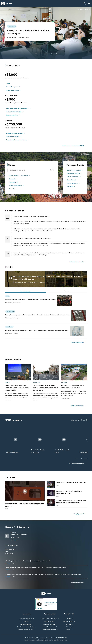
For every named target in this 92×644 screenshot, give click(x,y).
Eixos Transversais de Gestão (26, 627)
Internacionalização (74, 177)
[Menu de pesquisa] (84, 4)
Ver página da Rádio (79, 583)
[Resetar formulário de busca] (53, 170)
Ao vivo (14, 532)
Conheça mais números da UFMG (75, 146)
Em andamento (25, 291)
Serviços (68, 624)
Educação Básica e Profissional (20, 176)
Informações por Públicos (26, 630)
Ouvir (7, 563)
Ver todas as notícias (79, 406)
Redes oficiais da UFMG (78, 464)
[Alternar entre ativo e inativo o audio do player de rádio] (12, 540)
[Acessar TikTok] (81, 420)
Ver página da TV (80, 514)
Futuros (67, 291)
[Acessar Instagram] (79, 420)
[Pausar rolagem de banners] (57, 54)
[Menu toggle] (89, 4)
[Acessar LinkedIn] (87, 420)
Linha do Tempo (68, 621)
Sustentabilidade (74, 183)
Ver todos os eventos (79, 342)
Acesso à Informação (26, 619)
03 (47, 54)
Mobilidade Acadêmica (49, 630)
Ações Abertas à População (49, 619)
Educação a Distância (17, 186)
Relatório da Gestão (26, 624)
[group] (16, 440)
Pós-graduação (15, 182)
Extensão (13, 189)
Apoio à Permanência (49, 627)
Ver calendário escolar (78, 262)
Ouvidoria (26, 621)
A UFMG (68, 619)
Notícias (68, 627)
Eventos (68, 630)
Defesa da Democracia (75, 170)
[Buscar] (51, 170)
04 (52, 54)
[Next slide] (86, 458)
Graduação (13, 179)
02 (41, 54)
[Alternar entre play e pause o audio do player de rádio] (7, 536)
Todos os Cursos (49, 621)
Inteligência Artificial (75, 173)
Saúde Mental (73, 180)
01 (36, 54)
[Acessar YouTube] (84, 420)
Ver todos (71, 187)
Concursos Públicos (49, 624)
